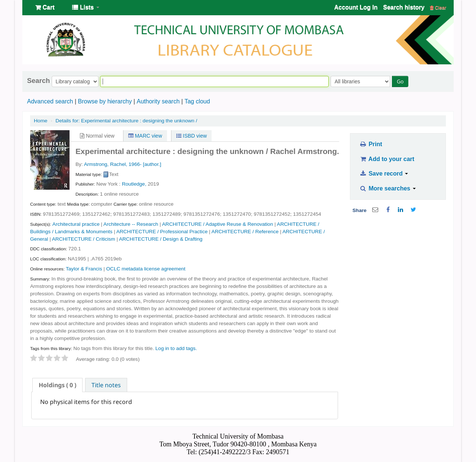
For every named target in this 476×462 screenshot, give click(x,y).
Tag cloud (197, 101)
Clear (438, 8)
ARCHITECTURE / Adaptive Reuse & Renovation (218, 224)
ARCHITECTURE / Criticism (84, 239)
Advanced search (50, 101)
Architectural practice (76, 224)
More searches (387, 188)
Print (371, 144)
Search (38, 81)
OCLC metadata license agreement (146, 269)
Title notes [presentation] (106, 385)
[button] (45, 7)
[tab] (57, 385)
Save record (384, 174)
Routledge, (134, 184)
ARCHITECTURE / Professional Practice (162, 232)
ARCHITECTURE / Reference (245, 232)
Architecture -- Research (131, 224)
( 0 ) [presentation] (57, 385)
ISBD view (192, 136)
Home (41, 121)
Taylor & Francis (84, 269)
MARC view (145, 136)
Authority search (158, 101)
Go (400, 81)
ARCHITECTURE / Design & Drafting (161, 239)
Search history (404, 7)
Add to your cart (387, 159)
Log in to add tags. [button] (176, 348)
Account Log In (356, 7)
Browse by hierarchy (105, 101)
